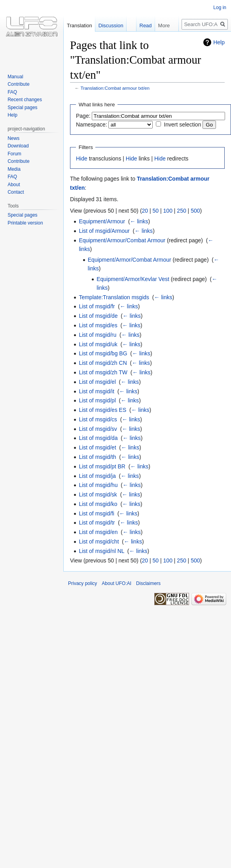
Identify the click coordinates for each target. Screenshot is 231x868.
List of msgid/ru (98, 335)
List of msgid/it (96, 391)
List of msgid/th (97, 457)
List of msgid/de (98, 316)
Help (219, 42)
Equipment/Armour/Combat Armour (122, 240)
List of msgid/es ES (102, 410)
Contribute (18, 84)
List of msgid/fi (96, 513)
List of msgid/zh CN (103, 363)
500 (195, 211)
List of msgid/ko (98, 504)
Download (18, 146)
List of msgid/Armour (104, 231)
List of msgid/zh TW (103, 372)
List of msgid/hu (98, 485)
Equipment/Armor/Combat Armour (130, 260)
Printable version (25, 223)
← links (139, 221)
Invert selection (182, 125)
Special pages (22, 108)
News (13, 138)
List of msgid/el (97, 382)
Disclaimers (148, 583)
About (14, 185)
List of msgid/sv (98, 429)
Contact (16, 192)
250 (181, 211)
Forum (14, 154)
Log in (220, 8)
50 (156, 211)
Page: (83, 116)
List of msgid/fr (97, 306)
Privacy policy (82, 583)
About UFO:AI (116, 583)
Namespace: (92, 125)
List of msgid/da (98, 438)
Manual (15, 77)
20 (145, 211)
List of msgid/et (97, 447)
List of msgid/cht (99, 542)
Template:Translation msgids (114, 297)
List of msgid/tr (97, 523)
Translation (80, 25)
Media (14, 169)
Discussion (111, 25)
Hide (82, 159)
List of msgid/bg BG (103, 353)
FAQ (12, 92)
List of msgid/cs (98, 419)
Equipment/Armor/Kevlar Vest (133, 279)
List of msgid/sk (98, 494)
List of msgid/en (98, 532)
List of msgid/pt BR (102, 466)
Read (141, 25)
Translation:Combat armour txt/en (115, 88)
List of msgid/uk (98, 344)
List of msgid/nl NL (101, 551)
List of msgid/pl (97, 400)
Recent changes (25, 100)
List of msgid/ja (97, 476)
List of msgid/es (98, 325)
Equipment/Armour (102, 221)
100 (168, 211)
